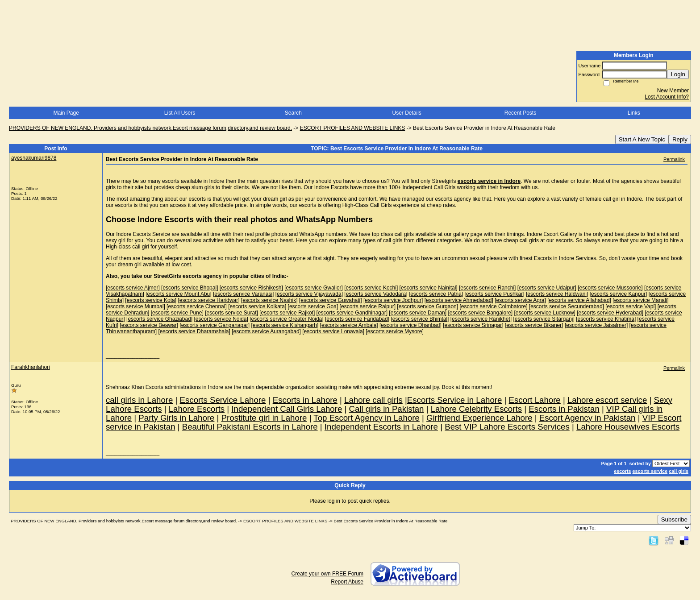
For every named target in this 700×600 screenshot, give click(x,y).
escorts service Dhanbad (410, 325)
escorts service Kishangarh (285, 325)
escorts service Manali (641, 300)
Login (678, 74)
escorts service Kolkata (257, 306)
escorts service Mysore (395, 331)
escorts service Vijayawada (309, 294)
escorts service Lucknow (545, 313)
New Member (673, 91)
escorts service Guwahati (330, 300)
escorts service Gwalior (314, 288)
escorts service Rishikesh (251, 288)
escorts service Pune (177, 313)
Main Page (66, 113)
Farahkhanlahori (31, 367)
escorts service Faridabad (357, 319)
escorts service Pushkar (494, 294)
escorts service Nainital (428, 288)
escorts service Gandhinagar (352, 313)
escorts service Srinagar (473, 325)
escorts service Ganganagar (215, 325)
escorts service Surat (231, 313)
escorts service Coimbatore (494, 306)
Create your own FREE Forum (327, 574)
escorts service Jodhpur (393, 300)
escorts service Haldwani (557, 294)
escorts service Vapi (631, 306)
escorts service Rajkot (287, 313)
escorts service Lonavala (333, 331)
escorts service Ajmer (133, 288)
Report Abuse (347, 582)
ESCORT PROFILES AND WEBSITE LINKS (353, 128)
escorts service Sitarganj (544, 319)
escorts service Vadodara (376, 294)
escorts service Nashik (269, 300)
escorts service (650, 471)
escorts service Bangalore (480, 313)
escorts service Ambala (349, 325)
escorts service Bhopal (190, 288)
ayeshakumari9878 (34, 158)
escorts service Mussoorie (610, 288)
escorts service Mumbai (135, 306)
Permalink (674, 159)
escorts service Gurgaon (428, 306)
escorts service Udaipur (547, 288)
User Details (406, 113)
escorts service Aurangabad (267, 331)
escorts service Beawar (149, 325)
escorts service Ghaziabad (159, 319)
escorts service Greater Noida (287, 319)
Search (293, 113)
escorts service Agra (520, 300)
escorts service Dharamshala (194, 331)
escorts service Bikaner (534, 325)
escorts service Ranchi (487, 288)
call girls (679, 471)
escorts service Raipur (368, 306)
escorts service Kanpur (618, 294)
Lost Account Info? (667, 97)
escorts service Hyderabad (610, 313)
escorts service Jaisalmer (596, 325)
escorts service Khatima (606, 319)
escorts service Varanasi (243, 294)
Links (634, 113)
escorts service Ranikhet (481, 319)
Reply (680, 139)
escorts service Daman (418, 313)
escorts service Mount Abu (179, 294)
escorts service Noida (221, 319)
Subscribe (674, 519)
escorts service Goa (313, 306)
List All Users (180, 113)
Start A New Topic (642, 139)
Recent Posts (520, 113)
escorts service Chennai (196, 306)
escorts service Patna (436, 294)
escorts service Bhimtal (420, 319)
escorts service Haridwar (209, 300)
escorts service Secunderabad (566, 306)
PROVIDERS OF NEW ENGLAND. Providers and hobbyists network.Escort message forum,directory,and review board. (150, 128)
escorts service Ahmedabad (459, 300)
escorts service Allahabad (579, 300)
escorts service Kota (151, 300)
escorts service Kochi (371, 288)
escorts (622, 471)
